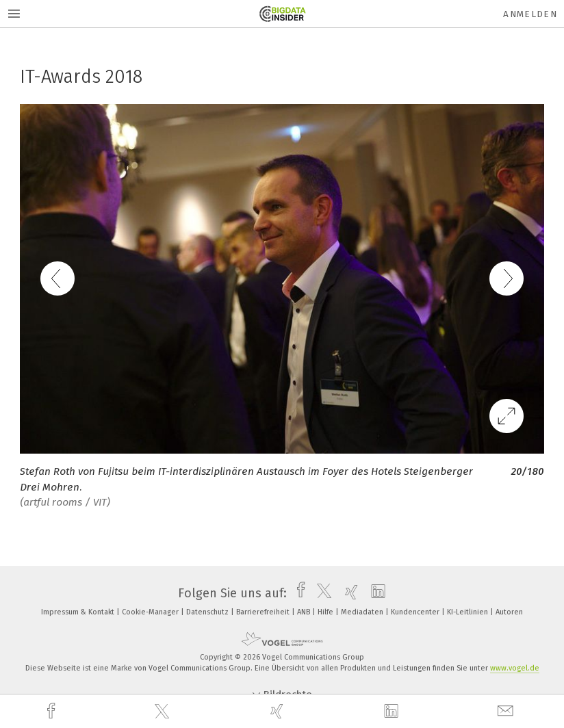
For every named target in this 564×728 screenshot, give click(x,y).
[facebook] (53, 711)
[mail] (507, 711)
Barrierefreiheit (264, 612)
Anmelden (530, 14)
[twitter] (164, 712)
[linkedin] (393, 712)
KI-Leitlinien (469, 612)
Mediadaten (363, 612)
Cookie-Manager (151, 612)
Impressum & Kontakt (79, 612)
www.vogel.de (515, 668)
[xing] (279, 711)
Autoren (509, 612)
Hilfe (326, 612)
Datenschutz (208, 612)
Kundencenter (416, 612)
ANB (305, 612)
